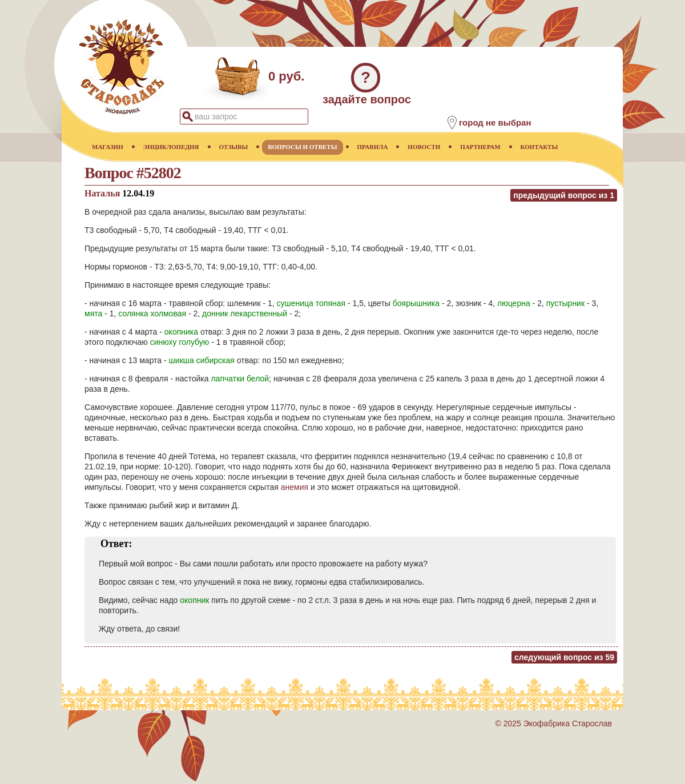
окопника (181, 332)
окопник (194, 600)
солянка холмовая (152, 313)
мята (93, 313)
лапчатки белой (240, 379)
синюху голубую (180, 342)
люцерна (514, 303)
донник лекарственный (245, 313)
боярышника (416, 303)
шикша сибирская (202, 360)
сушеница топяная (311, 303)
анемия (295, 487)
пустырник (565, 303)
